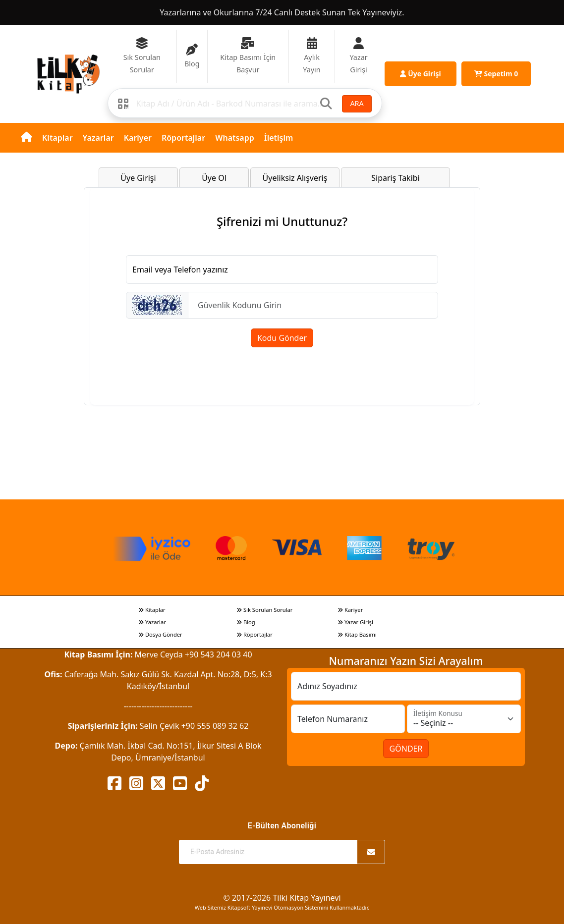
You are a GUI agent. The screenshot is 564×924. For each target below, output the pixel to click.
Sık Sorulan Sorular (264, 610)
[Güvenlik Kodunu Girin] (313, 305)
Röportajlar (183, 138)
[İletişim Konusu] (464, 719)
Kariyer (138, 138)
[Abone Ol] (371, 852)
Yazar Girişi (355, 622)
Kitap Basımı (357, 634)
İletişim (279, 138)
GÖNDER (406, 749)
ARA (357, 103)
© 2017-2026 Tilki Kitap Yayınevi (282, 898)
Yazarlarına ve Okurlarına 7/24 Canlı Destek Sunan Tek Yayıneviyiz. (282, 12)
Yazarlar (98, 138)
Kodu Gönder (282, 338)
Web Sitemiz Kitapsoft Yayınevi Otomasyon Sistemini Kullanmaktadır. (282, 907)
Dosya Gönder (160, 634)
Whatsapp (235, 138)
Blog (246, 622)
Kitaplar (57, 138)
